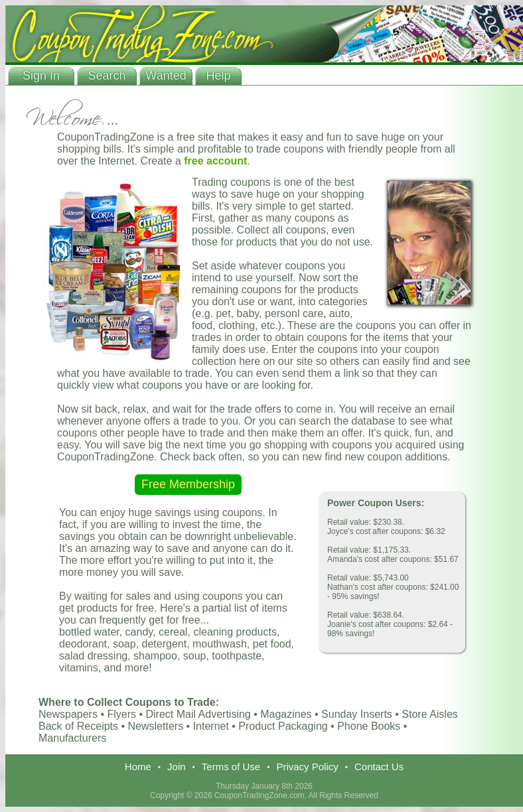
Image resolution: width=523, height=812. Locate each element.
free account (215, 161)
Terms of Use (231, 767)
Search (107, 76)
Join (177, 767)
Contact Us (379, 767)
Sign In (41, 76)
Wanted (166, 76)
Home (138, 767)
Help (218, 76)
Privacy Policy (307, 767)
